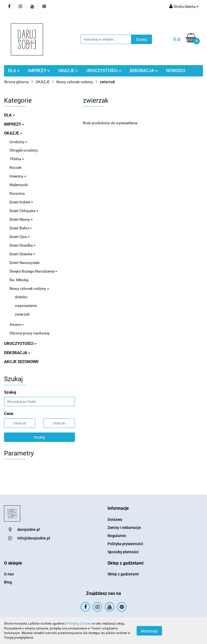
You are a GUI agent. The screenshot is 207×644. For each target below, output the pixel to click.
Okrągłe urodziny (24, 150)
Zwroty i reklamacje (124, 528)
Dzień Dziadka (23, 245)
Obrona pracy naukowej (29, 333)
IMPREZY (39, 71)
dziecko (21, 297)
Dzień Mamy (21, 219)
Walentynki (19, 185)
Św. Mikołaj (19, 280)
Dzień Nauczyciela (25, 263)
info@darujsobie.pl (34, 538)
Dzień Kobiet (21, 202)
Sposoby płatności (123, 552)
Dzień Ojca (20, 237)
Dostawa (115, 519)
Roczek (15, 167)
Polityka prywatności (125, 544)
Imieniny (18, 176)
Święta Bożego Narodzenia (33, 271)
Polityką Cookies (79, 623)
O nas (9, 574)
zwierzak (22, 314)
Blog (8, 582)
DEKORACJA (144, 71)
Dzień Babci (21, 228)
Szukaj (39, 437)
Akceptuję (149, 631)
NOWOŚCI (176, 71)
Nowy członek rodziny (29, 289)
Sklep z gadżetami (123, 574)
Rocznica (17, 193)
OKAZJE (68, 71)
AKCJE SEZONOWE (21, 362)
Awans (17, 324)
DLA (14, 71)
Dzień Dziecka (22, 254)
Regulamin (117, 536)
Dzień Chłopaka (24, 211)
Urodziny (18, 142)
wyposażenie (26, 306)
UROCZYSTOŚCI (104, 71)
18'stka (17, 159)
